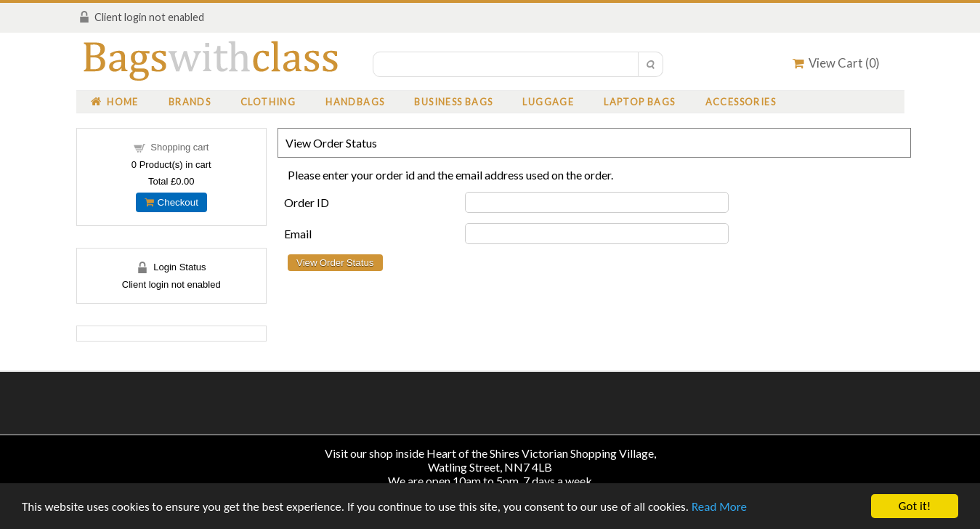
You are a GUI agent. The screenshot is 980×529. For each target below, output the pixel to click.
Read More (719, 507)
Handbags (355, 102)
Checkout (171, 202)
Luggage (548, 102)
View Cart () (836, 63)
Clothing (268, 102)
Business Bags (453, 102)
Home (115, 102)
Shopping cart (179, 147)
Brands (190, 102)
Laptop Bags (639, 102)
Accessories (741, 102)
